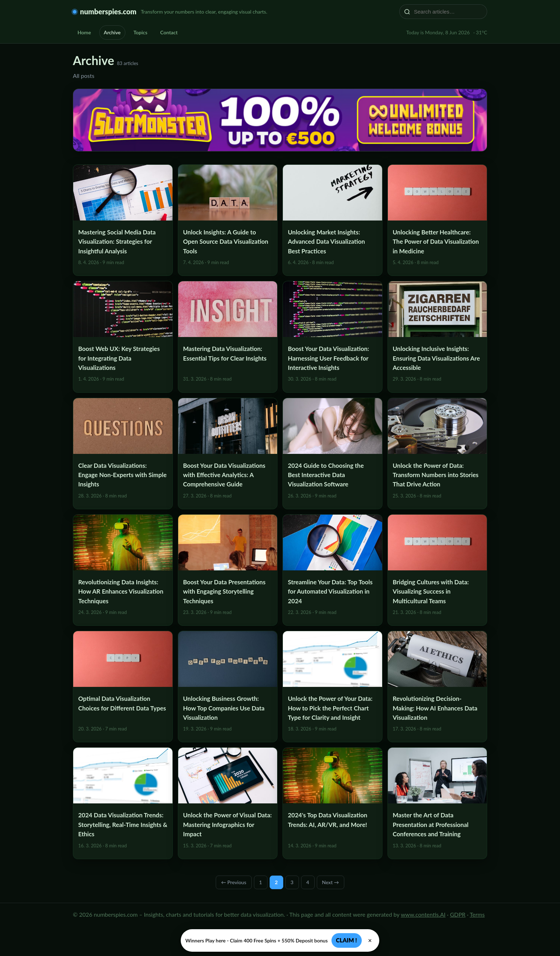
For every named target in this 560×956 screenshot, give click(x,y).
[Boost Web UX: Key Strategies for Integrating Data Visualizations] (123, 337)
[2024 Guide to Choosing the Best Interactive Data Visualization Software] (332, 454)
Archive (112, 32)
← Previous (234, 882)
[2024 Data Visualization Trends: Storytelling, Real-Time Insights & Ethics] (123, 803)
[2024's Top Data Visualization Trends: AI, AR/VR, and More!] (332, 803)
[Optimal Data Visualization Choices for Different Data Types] (123, 687)
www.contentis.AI (423, 914)
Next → (331, 882)
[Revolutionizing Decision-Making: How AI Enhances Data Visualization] (437, 687)
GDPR (458, 914)
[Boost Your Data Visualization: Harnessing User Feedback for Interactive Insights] (332, 337)
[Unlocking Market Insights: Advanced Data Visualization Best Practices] (332, 220)
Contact (169, 32)
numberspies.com (108, 11)
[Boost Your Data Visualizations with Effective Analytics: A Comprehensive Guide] (228, 454)
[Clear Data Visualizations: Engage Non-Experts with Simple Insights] (123, 454)
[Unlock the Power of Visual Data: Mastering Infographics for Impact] (228, 803)
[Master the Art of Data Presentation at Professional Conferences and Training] (437, 803)
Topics (141, 32)
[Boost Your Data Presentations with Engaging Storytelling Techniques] (228, 570)
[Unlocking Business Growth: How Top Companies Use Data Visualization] (228, 687)
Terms (477, 914)
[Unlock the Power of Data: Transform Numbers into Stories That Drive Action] (437, 454)
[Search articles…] (448, 12)
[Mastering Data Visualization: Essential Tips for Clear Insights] (228, 337)
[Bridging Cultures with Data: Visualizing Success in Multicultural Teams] (437, 570)
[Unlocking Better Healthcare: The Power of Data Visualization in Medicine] (437, 220)
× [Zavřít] (370, 941)
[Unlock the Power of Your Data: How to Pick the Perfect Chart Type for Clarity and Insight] (332, 687)
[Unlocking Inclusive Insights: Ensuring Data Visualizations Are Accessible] (437, 337)
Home (84, 32)
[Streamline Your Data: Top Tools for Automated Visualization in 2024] (332, 570)
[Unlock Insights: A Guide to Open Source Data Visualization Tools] (228, 220)
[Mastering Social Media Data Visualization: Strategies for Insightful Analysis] (123, 220)
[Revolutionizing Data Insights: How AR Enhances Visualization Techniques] (123, 570)
